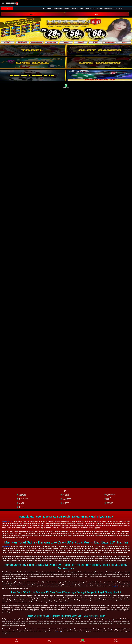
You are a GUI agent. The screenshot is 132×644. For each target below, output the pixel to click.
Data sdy (58, 631)
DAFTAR (33, 14)
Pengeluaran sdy (8, 521)
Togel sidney (6, 546)
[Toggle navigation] (3, 3)
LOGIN (97, 14)
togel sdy (115, 586)
